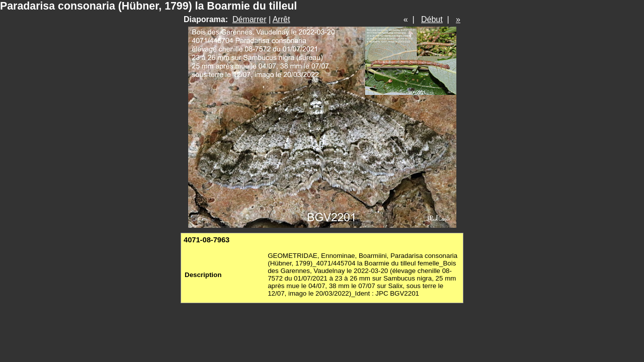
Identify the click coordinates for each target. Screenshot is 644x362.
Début (432, 19)
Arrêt (281, 19)
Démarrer (250, 19)
